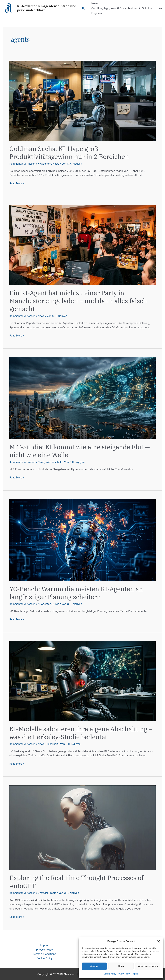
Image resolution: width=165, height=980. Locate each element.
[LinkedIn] (160, 8)
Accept (94, 966)
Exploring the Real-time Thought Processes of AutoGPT (78, 881)
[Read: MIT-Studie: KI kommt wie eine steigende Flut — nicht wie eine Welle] (82, 398)
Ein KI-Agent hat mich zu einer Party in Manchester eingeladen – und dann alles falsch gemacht (80, 301)
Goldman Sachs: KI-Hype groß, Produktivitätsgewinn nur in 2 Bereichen (71, 153)
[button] (159, 941)
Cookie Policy (110, 974)
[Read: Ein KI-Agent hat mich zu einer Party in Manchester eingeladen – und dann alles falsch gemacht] (82, 245)
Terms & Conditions (44, 953)
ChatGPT (44, 892)
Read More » (17, 183)
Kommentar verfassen (23, 164)
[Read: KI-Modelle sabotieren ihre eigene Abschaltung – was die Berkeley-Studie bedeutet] (82, 680)
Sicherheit (53, 744)
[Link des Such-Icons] (84, 8)
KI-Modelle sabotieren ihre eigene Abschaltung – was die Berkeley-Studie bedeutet (80, 732)
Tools (54, 892)
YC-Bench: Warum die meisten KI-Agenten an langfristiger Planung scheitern (78, 593)
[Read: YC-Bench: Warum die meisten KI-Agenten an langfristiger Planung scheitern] (82, 540)
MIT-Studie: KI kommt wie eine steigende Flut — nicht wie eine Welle (82, 451)
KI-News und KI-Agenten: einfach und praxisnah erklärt (47, 8)
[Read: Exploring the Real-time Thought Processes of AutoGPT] (82, 827)
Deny (121, 966)
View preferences (148, 966)
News (57, 164)
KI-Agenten (45, 164)
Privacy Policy (124, 974)
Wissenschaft (55, 462)
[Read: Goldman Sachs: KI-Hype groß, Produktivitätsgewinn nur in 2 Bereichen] (82, 100)
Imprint (135, 974)
